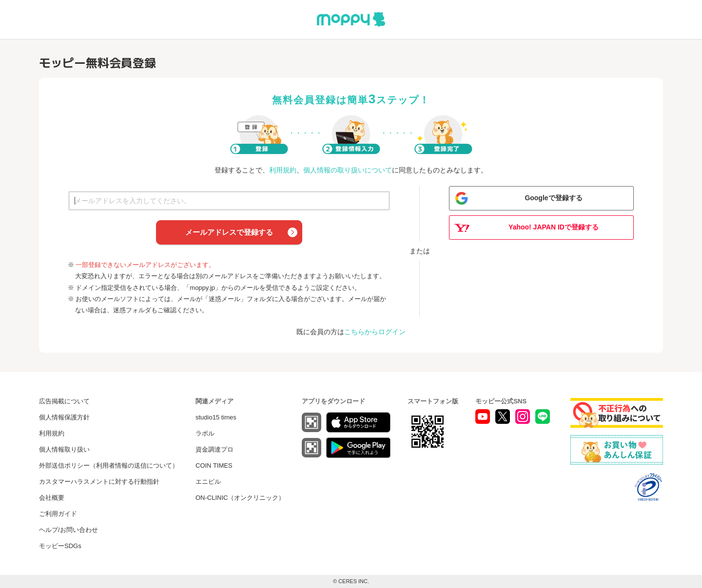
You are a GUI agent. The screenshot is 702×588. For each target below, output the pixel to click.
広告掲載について (64, 401)
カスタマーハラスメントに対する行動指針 (99, 482)
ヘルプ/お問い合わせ (68, 530)
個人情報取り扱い (64, 449)
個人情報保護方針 (64, 417)
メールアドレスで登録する (229, 232)
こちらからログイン (375, 332)
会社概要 (52, 498)
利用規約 (283, 170)
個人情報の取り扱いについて (348, 170)
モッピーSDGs (60, 546)
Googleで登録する (553, 198)
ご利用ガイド (58, 514)
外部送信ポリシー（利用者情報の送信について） (109, 465)
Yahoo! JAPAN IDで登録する (554, 227)
